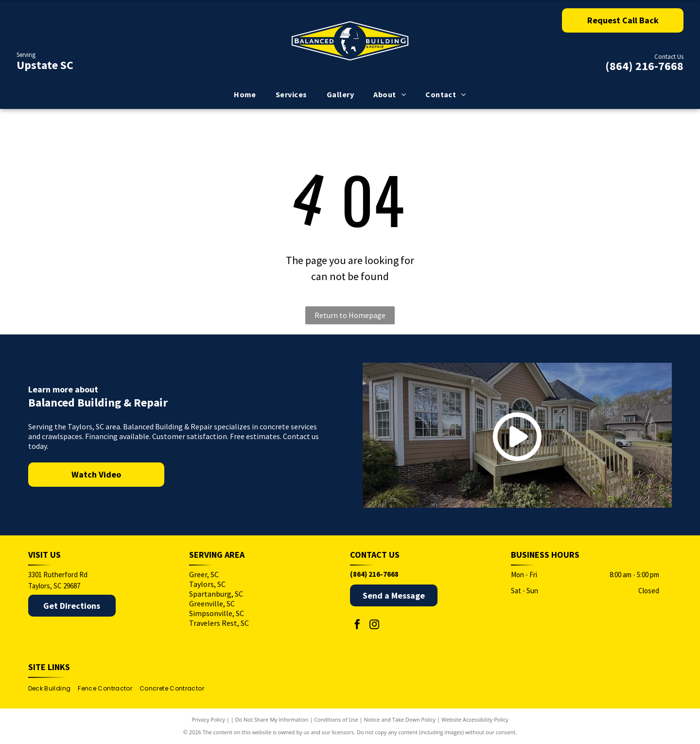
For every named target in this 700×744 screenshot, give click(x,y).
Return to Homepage (350, 315)
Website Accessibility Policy (475, 719)
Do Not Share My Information (272, 719)
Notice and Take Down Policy (400, 719)
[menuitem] (245, 94)
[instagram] (374, 626)
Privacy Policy (208, 719)
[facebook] (357, 626)
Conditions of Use (336, 719)
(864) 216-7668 (644, 66)
